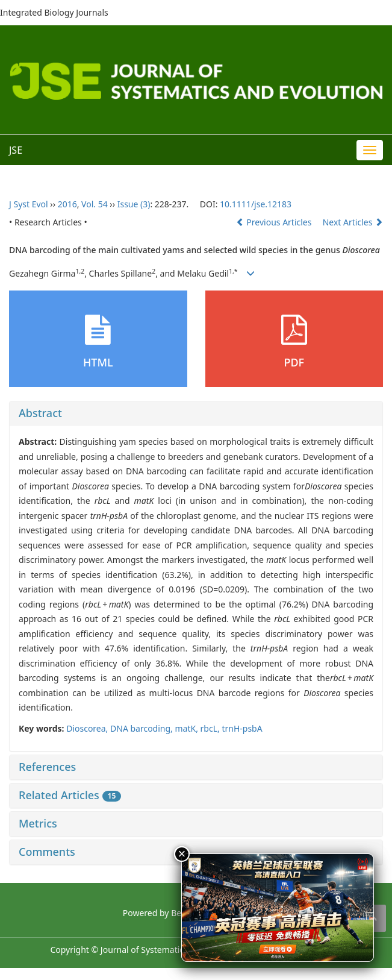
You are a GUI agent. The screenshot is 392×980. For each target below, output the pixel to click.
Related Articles (70, 795)
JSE (16, 150)
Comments (47, 852)
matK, (188, 728)
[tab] (196, 413)
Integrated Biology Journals (54, 12)
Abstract (40, 413)
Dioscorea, (88, 728)
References (47, 767)
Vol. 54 (95, 204)
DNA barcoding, (142, 728)
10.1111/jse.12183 (256, 204)
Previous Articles (275, 222)
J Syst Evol (29, 204)
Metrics (38, 823)
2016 (67, 204)
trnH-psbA (242, 728)
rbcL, (211, 728)
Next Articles (353, 222)
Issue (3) (134, 204)
